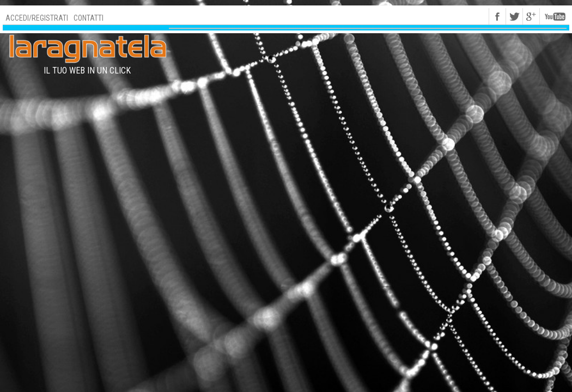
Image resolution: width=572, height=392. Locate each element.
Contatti (89, 18)
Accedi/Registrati (37, 18)
